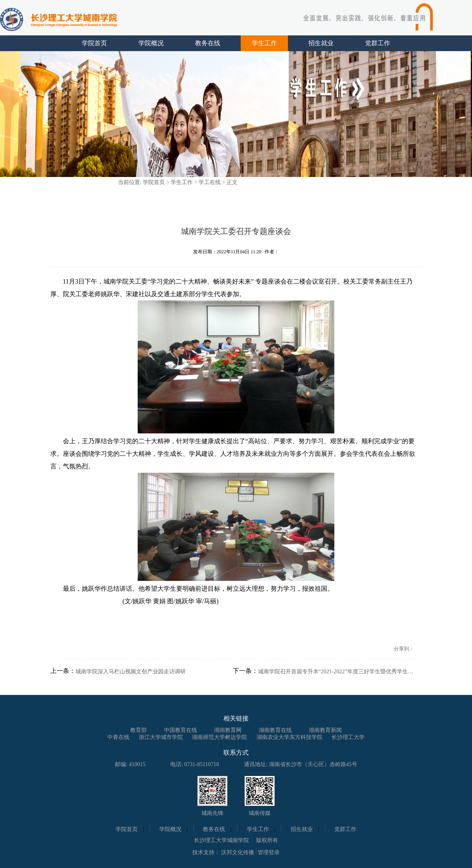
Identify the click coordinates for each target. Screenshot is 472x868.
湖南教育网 (228, 730)
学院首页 (94, 43)
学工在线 (210, 182)
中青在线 (118, 737)
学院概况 (151, 43)
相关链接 (236, 718)
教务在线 (208, 43)
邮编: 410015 (130, 764)
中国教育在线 (181, 730)
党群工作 (378, 43)
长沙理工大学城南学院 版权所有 (236, 840)
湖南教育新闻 (325, 730)
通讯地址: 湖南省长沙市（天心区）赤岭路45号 (300, 764)
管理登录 (269, 852)
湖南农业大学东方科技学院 (289, 737)
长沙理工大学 (348, 737)
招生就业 (321, 43)
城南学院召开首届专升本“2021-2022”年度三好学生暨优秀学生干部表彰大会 (337, 672)
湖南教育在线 (275, 730)
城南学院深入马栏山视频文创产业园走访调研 (131, 672)
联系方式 (236, 753)
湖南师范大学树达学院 (219, 737)
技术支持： (206, 852)
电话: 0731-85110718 (195, 764)
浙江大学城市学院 (161, 737)
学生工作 (264, 43)
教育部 (138, 730)
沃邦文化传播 (238, 852)
